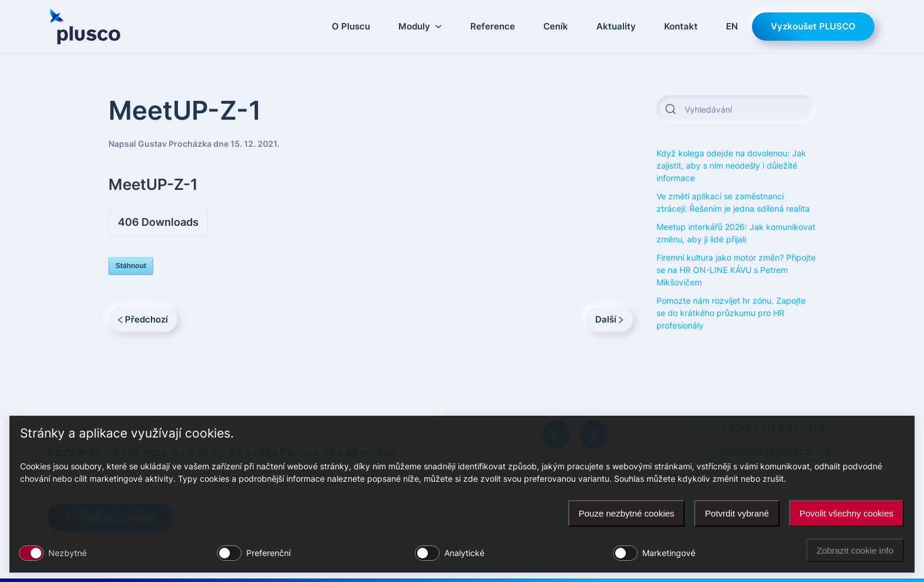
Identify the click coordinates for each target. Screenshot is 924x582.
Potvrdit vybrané (737, 513)
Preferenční (268, 553)
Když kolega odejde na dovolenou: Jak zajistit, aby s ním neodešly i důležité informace (731, 165)
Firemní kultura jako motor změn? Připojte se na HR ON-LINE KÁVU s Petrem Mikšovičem (736, 270)
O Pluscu (351, 26)
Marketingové (669, 553)
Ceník (556, 26)
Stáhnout (131, 266)
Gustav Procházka (175, 144)
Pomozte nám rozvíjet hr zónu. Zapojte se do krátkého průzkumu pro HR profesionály (731, 313)
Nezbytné (67, 553)
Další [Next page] (609, 319)
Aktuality (616, 26)
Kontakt (681, 26)
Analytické (464, 553)
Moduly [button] (420, 26)
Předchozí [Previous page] (143, 319)
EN (732, 26)
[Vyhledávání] (736, 109)
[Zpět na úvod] (85, 27)
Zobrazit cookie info (855, 550)
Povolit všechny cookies (847, 513)
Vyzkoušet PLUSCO (813, 26)
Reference (493, 26)
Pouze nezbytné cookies (627, 513)
